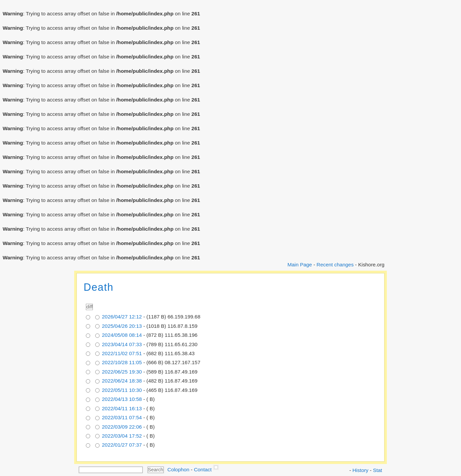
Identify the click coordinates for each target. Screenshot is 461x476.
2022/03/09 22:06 (122, 427)
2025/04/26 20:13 (122, 326)
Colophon (178, 469)
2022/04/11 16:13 (122, 408)
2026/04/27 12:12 (122, 317)
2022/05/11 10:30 (122, 390)
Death (99, 287)
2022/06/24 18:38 (122, 381)
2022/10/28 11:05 (122, 362)
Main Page (299, 265)
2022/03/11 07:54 (122, 417)
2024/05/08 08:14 (122, 335)
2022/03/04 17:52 (122, 436)
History (360, 470)
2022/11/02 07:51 (122, 353)
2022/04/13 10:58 (122, 399)
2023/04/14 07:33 (122, 344)
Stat (377, 470)
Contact (203, 469)
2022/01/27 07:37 (122, 445)
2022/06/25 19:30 (122, 372)
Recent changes (335, 265)
